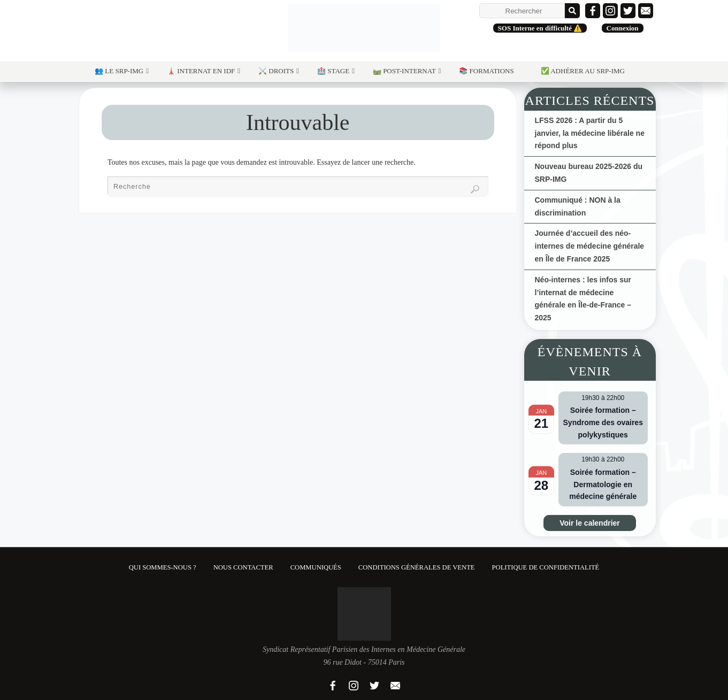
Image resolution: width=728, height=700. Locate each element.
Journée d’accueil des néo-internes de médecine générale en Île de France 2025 (590, 246)
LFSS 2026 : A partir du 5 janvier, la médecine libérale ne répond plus (590, 133)
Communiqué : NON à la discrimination (578, 206)
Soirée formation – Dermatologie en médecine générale (603, 484)
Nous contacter (243, 567)
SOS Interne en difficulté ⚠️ (540, 28)
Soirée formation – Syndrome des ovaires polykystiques (603, 422)
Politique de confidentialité (546, 567)
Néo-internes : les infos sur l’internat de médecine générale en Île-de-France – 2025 (583, 299)
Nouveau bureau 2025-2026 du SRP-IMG (589, 173)
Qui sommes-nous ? (163, 567)
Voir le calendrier (590, 523)
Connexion (623, 28)
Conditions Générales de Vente (417, 567)
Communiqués (316, 567)
